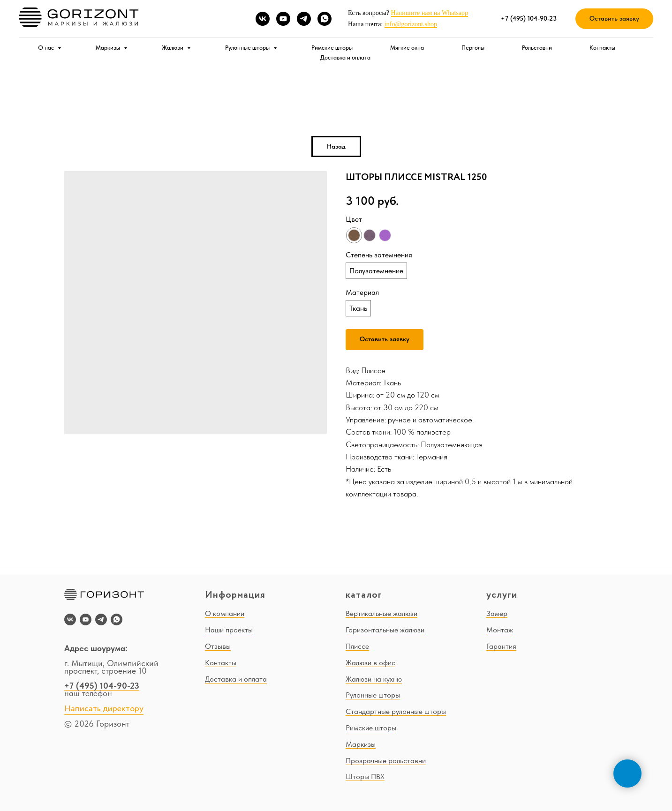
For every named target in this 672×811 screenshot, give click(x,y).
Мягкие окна (407, 48)
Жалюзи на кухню (374, 679)
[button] (614, 19)
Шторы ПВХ (365, 777)
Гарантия (501, 646)
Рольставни (537, 48)
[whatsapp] (325, 19)
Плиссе (357, 646)
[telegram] (304, 19)
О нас (47, 48)
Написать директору (104, 709)
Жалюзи (173, 48)
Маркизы (109, 48)
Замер (497, 613)
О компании (225, 613)
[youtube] (283, 19)
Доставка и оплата (345, 57)
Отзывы (218, 646)
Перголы (473, 48)
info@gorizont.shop (411, 24)
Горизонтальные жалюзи (385, 630)
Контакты (602, 48)
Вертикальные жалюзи (381, 613)
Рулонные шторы (248, 48)
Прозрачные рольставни (386, 761)
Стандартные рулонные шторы (396, 711)
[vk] (263, 19)
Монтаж (500, 630)
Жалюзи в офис (370, 663)
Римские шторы (332, 48)
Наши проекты (229, 630)
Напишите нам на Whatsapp (430, 13)
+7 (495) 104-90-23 (102, 686)
